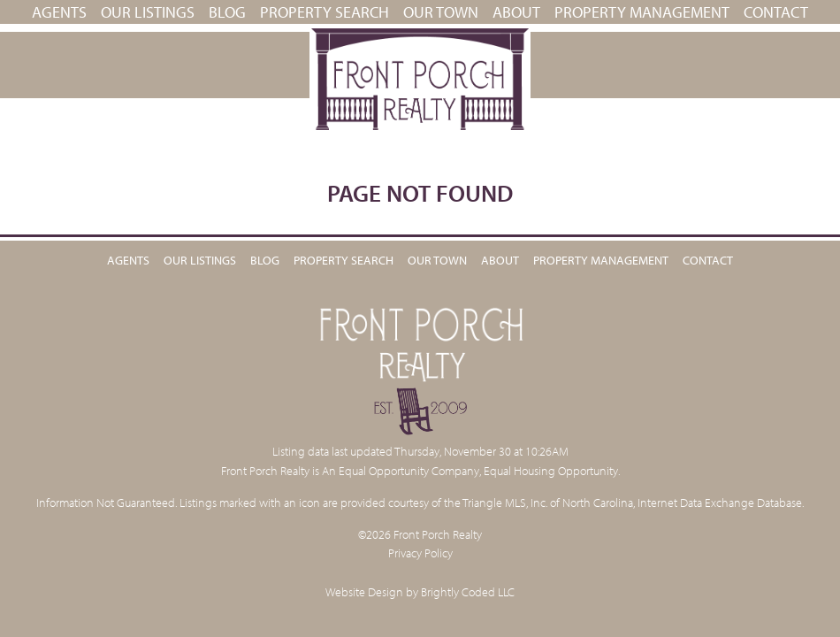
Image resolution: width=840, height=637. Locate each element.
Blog (227, 12)
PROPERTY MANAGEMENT (642, 12)
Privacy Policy (420, 553)
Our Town (441, 12)
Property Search (325, 12)
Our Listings (148, 12)
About (516, 12)
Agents (59, 12)
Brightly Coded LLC (468, 591)
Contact (776, 12)
